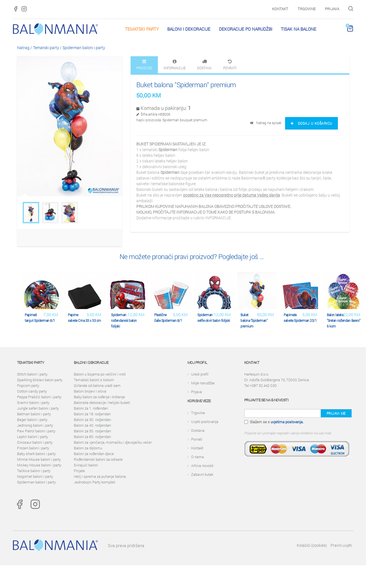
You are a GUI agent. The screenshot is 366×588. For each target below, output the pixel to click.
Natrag (23, 48)
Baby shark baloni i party (36, 454)
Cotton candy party (32, 391)
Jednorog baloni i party (35, 425)
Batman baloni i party (34, 414)
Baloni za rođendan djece (94, 454)
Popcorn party (28, 385)
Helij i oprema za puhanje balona (100, 476)
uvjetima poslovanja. (287, 422)
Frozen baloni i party (33, 448)
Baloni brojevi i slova (90, 391)
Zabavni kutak (202, 474)
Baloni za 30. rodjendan (92, 420)
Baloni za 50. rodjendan (92, 431)
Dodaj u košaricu (311, 123)
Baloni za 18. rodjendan (92, 414)
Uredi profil (200, 374)
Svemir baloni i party (33, 403)
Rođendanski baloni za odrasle (98, 459)
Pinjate (79, 471)
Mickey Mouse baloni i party (39, 465)
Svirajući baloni (86, 465)
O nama (197, 457)
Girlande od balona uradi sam (97, 385)
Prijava (332, 9)
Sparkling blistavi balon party (40, 380)
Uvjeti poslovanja (205, 422)
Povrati (197, 439)
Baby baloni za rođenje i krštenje (99, 397)
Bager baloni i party (32, 420)
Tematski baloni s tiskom (94, 380)
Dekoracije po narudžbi (246, 29)
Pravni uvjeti (341, 545)
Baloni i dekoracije (189, 29)
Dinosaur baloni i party (35, 442)
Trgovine (307, 9)
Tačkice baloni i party (34, 471)
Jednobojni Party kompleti (95, 482)
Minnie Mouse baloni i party (39, 459)
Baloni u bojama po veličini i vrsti (100, 374)
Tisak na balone (299, 29)
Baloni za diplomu (88, 448)
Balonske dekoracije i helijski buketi (102, 403)
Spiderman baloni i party (84, 48)
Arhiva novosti (202, 466)
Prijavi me (336, 413)
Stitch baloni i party (32, 374)
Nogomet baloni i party (35, 476)
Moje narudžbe (203, 383)
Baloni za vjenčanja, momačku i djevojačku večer (113, 442)
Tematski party (142, 29)
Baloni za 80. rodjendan (92, 437)
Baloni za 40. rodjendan (92, 425)
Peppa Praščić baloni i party (39, 397)
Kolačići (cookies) (312, 545)
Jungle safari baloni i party (38, 408)
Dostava (198, 430)
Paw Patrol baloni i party (36, 431)
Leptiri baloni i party (33, 437)
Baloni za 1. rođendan (91, 408)
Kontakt (280, 9)
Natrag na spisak (266, 123)
